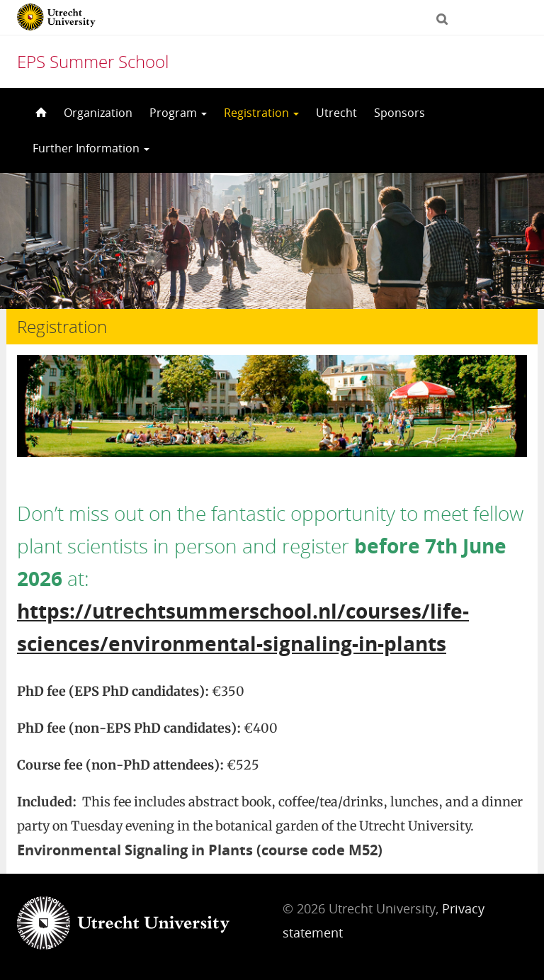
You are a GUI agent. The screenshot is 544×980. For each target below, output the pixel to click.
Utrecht (336, 113)
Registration (261, 113)
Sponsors (399, 113)
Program (178, 113)
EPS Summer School (93, 61)
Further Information (91, 148)
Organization (98, 113)
